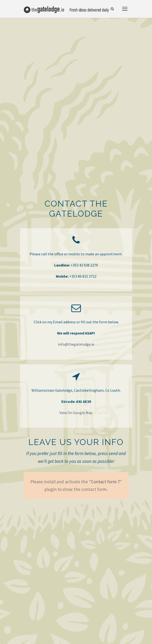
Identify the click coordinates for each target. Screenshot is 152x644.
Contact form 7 (105, 482)
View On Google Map (76, 414)
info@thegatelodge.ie (76, 344)
